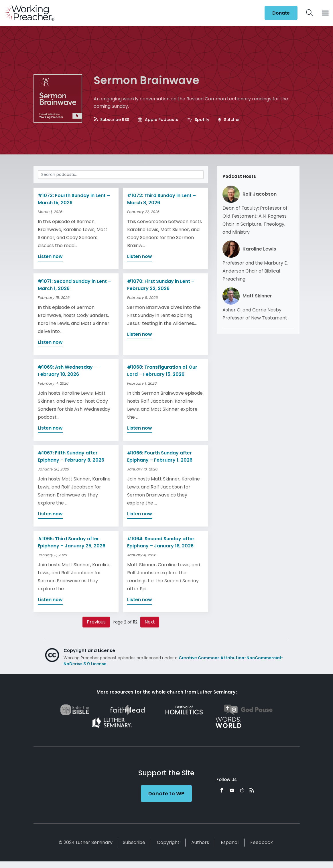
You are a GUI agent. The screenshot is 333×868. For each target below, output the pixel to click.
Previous (96, 622)
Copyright (168, 842)
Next (150, 622)
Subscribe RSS (111, 120)
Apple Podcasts (158, 120)
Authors (200, 842)
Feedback (262, 842)
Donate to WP (166, 793)
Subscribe (134, 842)
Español (230, 842)
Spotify (198, 120)
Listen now (50, 256)
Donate (281, 13)
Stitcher (229, 120)
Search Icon (310, 13)
